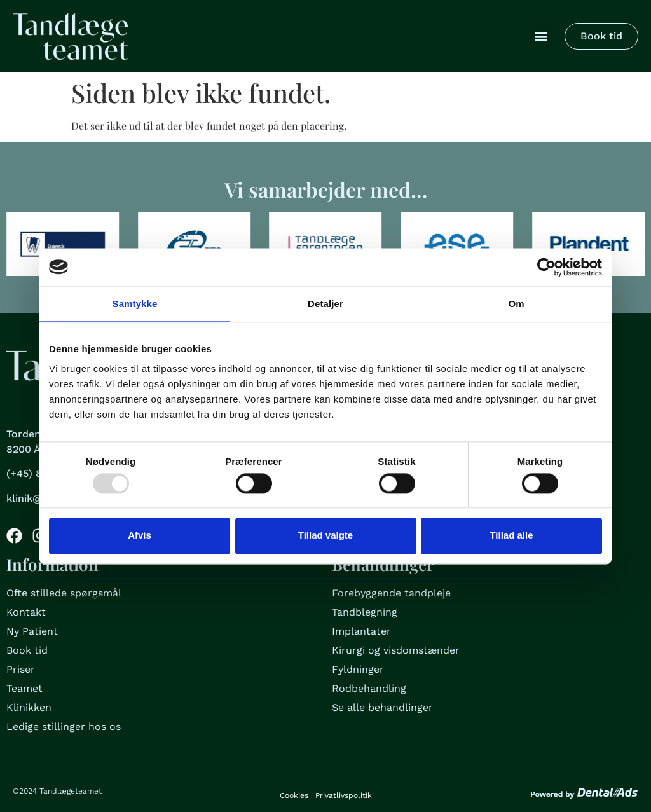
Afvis (140, 536)
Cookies (294, 795)
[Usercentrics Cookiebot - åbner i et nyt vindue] (546, 267)
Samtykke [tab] (135, 304)
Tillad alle (511, 536)
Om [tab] (516, 304)
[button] (541, 36)
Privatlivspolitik (344, 795)
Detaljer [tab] (325, 304)
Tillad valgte (325, 536)
